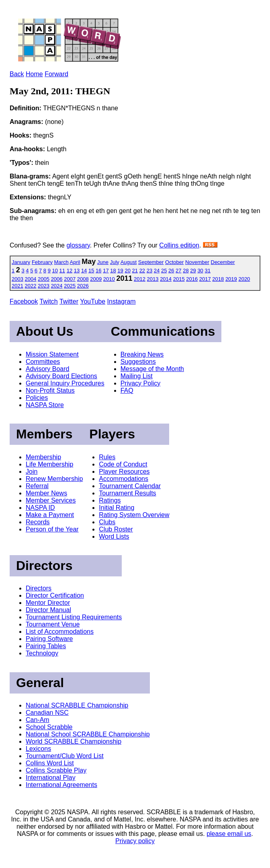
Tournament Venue (53, 624)
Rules (107, 457)
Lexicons (38, 749)
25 (164, 271)
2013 (153, 279)
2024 (57, 286)
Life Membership (49, 464)
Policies (37, 398)
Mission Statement (52, 354)
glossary (78, 245)
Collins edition (179, 245)
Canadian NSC (47, 713)
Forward (56, 74)
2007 (70, 279)
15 (91, 271)
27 (178, 271)
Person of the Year (52, 529)
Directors (39, 588)
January (21, 262)
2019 (231, 279)
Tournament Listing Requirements (74, 617)
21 (135, 271)
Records (38, 522)
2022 (31, 286)
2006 (57, 279)
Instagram (122, 301)
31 (207, 271)
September (151, 262)
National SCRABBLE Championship (77, 705)
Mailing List (137, 376)
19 (120, 271)
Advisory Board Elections (61, 376)
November (197, 262)
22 (142, 271)
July (115, 262)
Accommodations (124, 479)
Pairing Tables (46, 646)
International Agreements (61, 785)
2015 (179, 279)
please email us (229, 834)
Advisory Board (48, 369)
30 (200, 271)
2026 (83, 286)
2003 (17, 279)
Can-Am (38, 720)
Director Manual (48, 610)
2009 (96, 279)
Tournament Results (127, 493)
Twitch (48, 301)
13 (77, 271)
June (103, 262)
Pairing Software (49, 639)
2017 (205, 279)
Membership (43, 457)
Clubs (107, 522)
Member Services (51, 500)
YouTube (93, 301)
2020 (244, 279)
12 (70, 271)
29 (193, 271)
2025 (70, 286)
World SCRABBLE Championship (74, 741)
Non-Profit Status (50, 390)
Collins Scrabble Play (56, 770)
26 (171, 271)
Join (32, 472)
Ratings (110, 500)
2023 (44, 286)
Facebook (24, 301)
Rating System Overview (134, 515)
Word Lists (114, 536)
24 (157, 271)
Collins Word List (50, 763)
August (129, 262)
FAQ (127, 390)
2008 (83, 279)
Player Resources (124, 472)
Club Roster (116, 529)
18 (113, 271)
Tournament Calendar (130, 486)
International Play (51, 778)
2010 (109, 279)
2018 (218, 279)
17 (106, 271)
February (42, 262)
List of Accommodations (60, 632)
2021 (17, 286)
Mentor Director (48, 603)
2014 (166, 279)
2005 (44, 279)
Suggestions (138, 362)
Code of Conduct (123, 464)
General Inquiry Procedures (65, 383)
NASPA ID (40, 508)
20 (127, 271)
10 (55, 271)
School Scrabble (49, 727)
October (174, 262)
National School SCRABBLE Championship (88, 734)
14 (84, 271)
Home (34, 74)
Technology (42, 653)
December (223, 262)
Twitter (69, 301)
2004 (31, 279)
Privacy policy (135, 841)
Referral (37, 486)
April (75, 262)
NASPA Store (45, 405)
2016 (192, 279)
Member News (46, 493)
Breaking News (142, 354)
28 (186, 271)
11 (62, 271)
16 (98, 271)
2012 (140, 279)
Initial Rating (117, 508)
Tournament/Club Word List (65, 756)
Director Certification (55, 595)
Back (17, 74)
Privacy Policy (141, 383)
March (61, 262)
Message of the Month (152, 369)
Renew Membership (54, 479)
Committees (43, 362)
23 (149, 271)
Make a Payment (50, 515)
